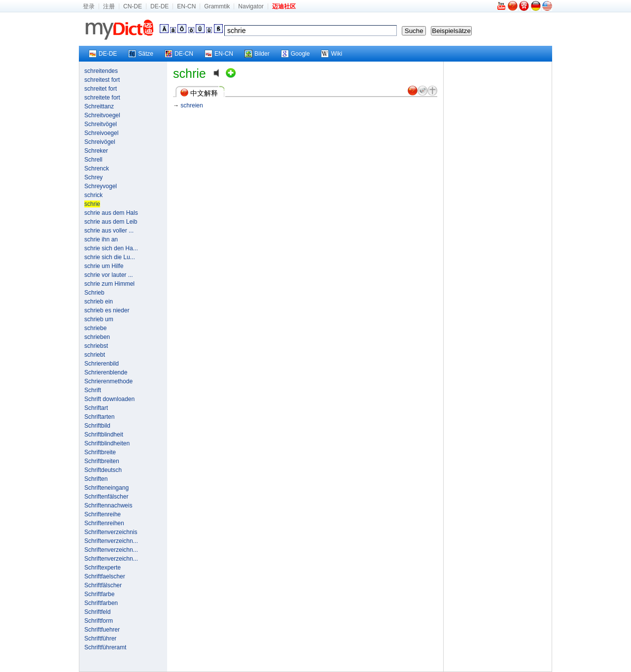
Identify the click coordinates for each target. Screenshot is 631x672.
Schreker (96, 151)
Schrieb (94, 293)
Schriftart (96, 408)
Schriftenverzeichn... (111, 541)
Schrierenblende (106, 372)
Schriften (96, 479)
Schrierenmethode (108, 381)
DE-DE (159, 6)
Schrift (93, 390)
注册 (109, 6)
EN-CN (186, 6)
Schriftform (99, 621)
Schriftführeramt (105, 647)
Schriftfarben (101, 603)
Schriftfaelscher (105, 576)
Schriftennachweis (108, 505)
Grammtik (217, 6)
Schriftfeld (97, 612)
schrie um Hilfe (104, 266)
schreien (192, 105)
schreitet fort (101, 89)
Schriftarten (99, 417)
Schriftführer (100, 638)
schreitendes (101, 71)
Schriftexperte (103, 568)
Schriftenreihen (104, 523)
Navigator (251, 6)
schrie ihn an (101, 239)
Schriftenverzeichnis (111, 532)
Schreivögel (100, 142)
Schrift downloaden (109, 399)
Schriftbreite (100, 452)
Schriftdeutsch (103, 470)
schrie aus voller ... (109, 231)
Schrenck (97, 168)
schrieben (97, 337)
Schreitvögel (101, 124)
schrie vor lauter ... (109, 275)
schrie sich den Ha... (111, 248)
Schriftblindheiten (107, 443)
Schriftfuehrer (102, 630)
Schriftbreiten (102, 461)
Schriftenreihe (103, 514)
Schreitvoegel (102, 115)
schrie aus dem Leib (111, 222)
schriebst (96, 346)
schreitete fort (102, 98)
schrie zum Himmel (109, 284)
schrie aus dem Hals (111, 213)
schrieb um (99, 319)
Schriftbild (97, 426)
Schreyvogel (101, 186)
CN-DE (133, 6)
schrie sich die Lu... (110, 257)
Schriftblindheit (104, 435)
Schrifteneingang (106, 488)
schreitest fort (102, 80)
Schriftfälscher (103, 585)
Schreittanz (99, 106)
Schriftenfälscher (106, 497)
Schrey (93, 177)
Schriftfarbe (99, 594)
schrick (93, 195)
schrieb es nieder (107, 310)
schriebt (95, 355)
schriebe (95, 328)
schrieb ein (99, 302)
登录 (89, 6)
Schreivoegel (101, 133)
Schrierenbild (102, 364)
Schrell (93, 160)
